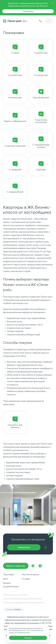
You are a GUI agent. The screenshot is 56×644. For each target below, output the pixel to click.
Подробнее (28, 11)
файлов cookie (25, 630)
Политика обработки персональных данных (23, 599)
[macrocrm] (28, 638)
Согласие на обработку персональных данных (24, 602)
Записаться (24, 547)
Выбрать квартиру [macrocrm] (16, 566)
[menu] (49, 21)
